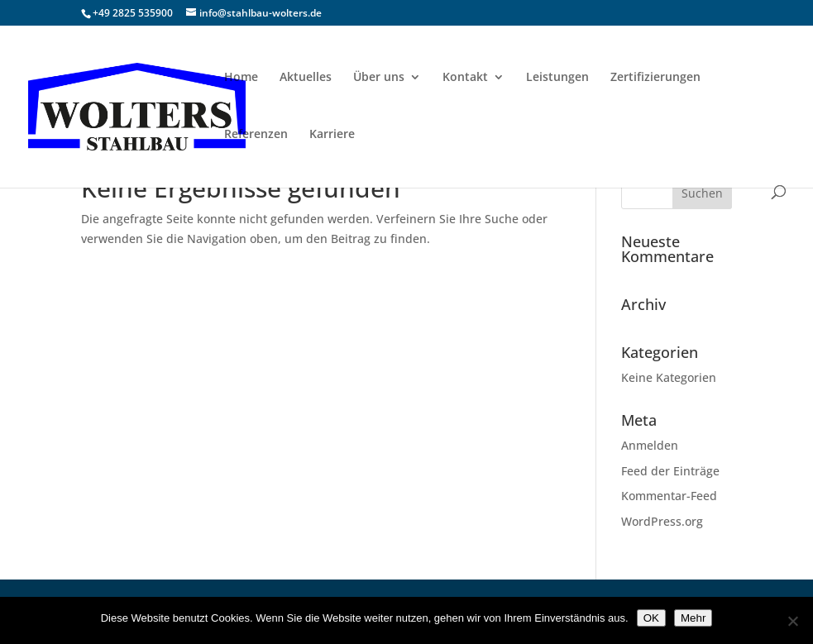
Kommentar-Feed (669, 496)
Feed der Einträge (670, 471)
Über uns (379, 78)
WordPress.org (662, 521)
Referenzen (256, 135)
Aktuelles (306, 78)
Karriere (332, 135)
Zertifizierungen (655, 78)
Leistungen (557, 78)
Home (241, 78)
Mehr (693, 618)
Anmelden (650, 445)
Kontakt (465, 78)
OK (651, 618)
